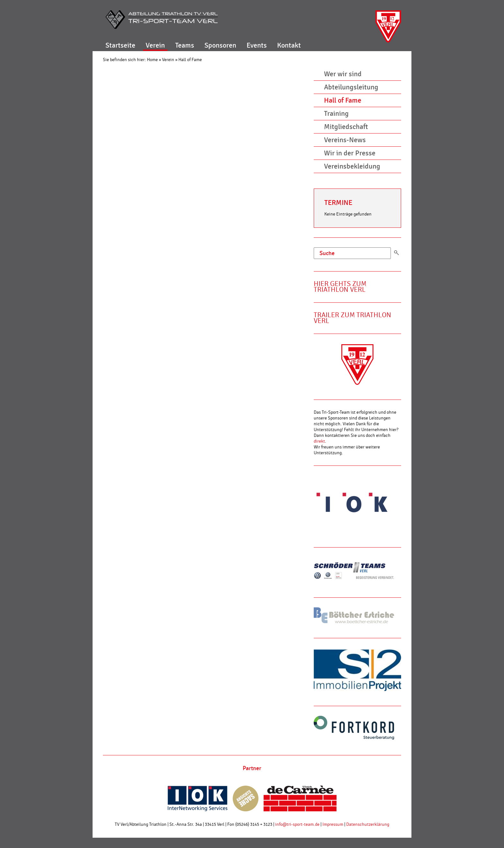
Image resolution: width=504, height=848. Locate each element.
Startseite (120, 45)
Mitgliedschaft (346, 127)
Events (257, 45)
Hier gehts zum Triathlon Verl (340, 287)
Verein (155, 45)
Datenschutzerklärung (368, 825)
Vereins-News (345, 140)
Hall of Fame (190, 60)
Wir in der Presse (350, 153)
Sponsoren (220, 45)
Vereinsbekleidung (352, 166)
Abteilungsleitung (351, 87)
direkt (319, 441)
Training (336, 114)
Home (152, 60)
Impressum (333, 825)
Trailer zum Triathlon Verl (352, 318)
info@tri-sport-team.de (297, 825)
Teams (185, 45)
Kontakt (289, 45)
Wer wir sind (343, 74)
